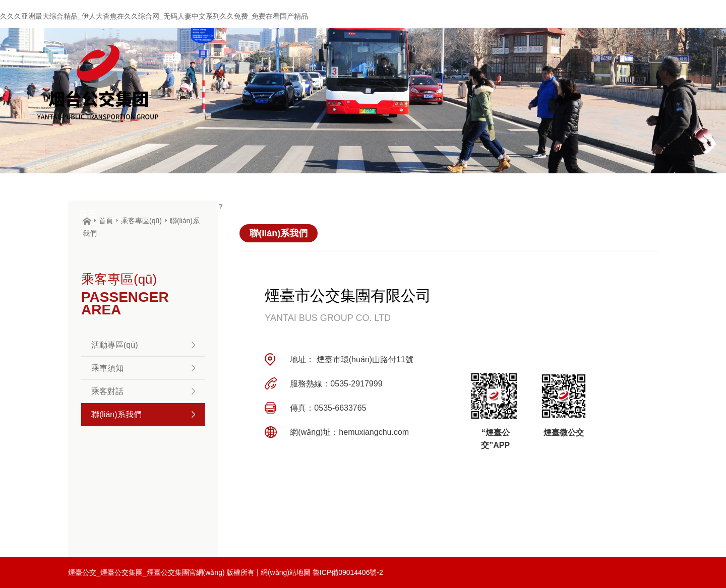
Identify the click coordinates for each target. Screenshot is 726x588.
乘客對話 (143, 391)
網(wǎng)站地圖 (286, 572)
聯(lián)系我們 (143, 414)
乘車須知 (143, 368)
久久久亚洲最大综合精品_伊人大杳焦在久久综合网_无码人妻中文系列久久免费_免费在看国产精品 (154, 16)
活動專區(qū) (143, 345)
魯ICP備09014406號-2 (348, 572)
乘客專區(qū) (141, 221)
